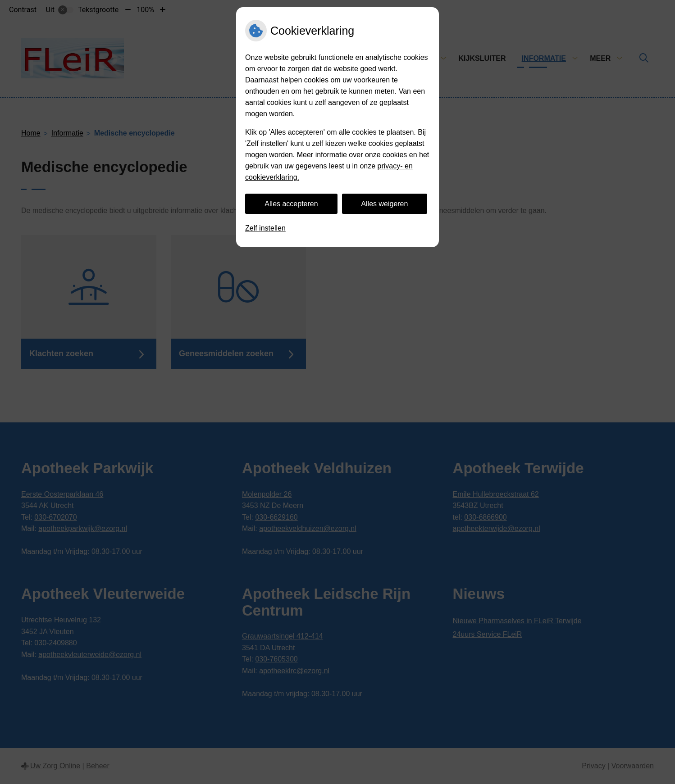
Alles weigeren (384, 204)
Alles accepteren (291, 204)
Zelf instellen (265, 228)
